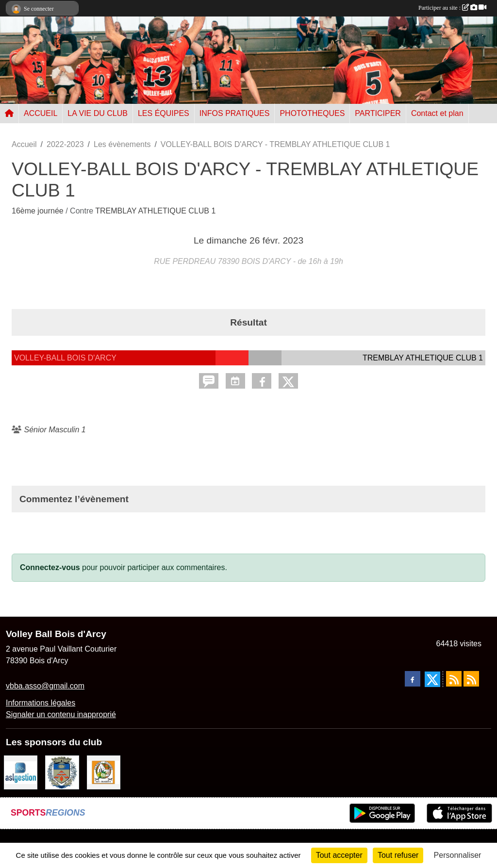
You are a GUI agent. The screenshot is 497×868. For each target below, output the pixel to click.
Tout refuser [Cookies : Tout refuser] (398, 855)
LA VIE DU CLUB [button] (98, 113)
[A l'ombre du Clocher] (104, 772)
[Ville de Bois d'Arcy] (62, 772)
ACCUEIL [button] (41, 113)
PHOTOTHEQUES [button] (312, 113)
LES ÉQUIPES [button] (164, 113)
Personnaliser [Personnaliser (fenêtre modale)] (458, 855)
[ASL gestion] (21, 772)
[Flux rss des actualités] (454, 679)
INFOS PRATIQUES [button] (235, 113)
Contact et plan (437, 113)
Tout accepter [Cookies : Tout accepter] (339, 855)
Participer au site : (452, 8)
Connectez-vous (50, 567)
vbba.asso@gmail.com (45, 686)
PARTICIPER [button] (378, 113)
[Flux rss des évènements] (471, 679)
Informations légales (41, 703)
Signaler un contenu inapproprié (61, 714)
